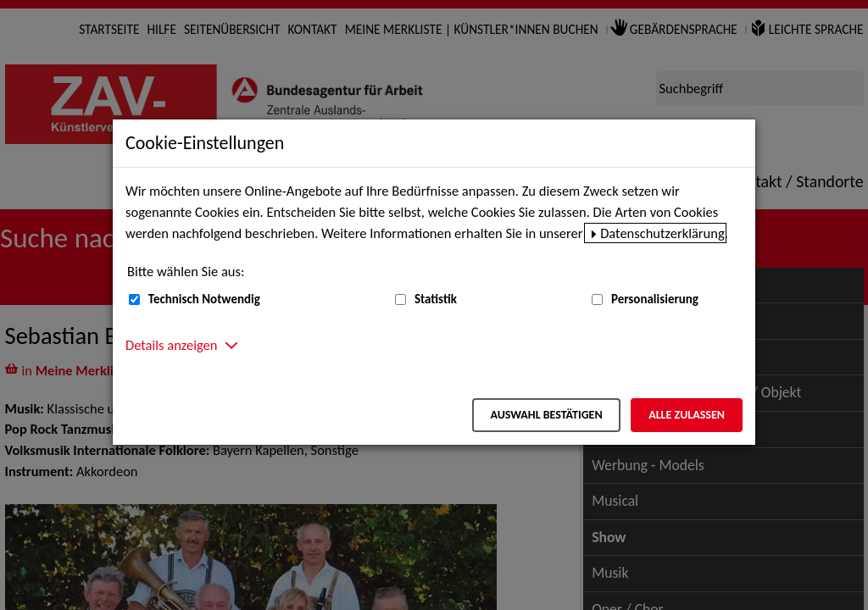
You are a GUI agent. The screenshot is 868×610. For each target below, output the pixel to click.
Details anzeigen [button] (171, 345)
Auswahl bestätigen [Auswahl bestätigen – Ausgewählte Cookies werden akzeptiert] (546, 415)
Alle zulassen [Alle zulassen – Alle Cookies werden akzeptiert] (687, 415)
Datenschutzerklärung (662, 233)
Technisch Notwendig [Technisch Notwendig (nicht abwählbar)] (204, 299)
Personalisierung (655, 299)
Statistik (436, 299)
